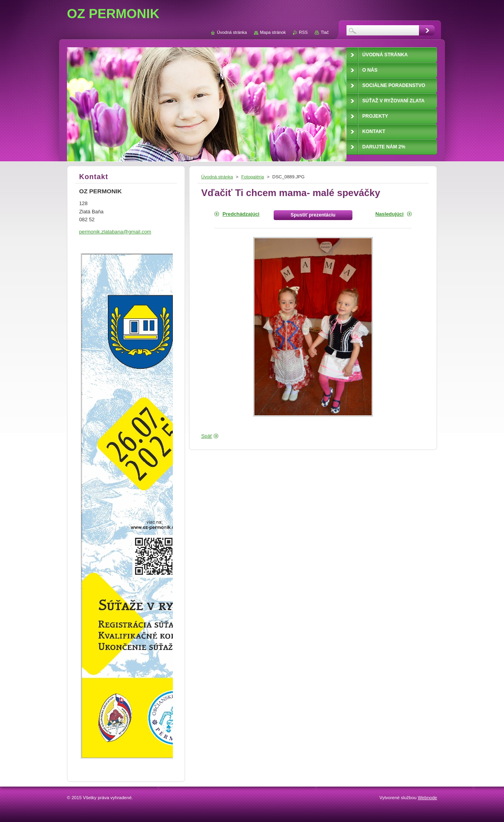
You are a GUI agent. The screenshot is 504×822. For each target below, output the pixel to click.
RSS (303, 32)
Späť (207, 436)
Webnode (427, 798)
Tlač (325, 32)
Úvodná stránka (217, 177)
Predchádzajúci (241, 214)
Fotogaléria (253, 177)
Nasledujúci (389, 214)
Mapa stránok (273, 32)
